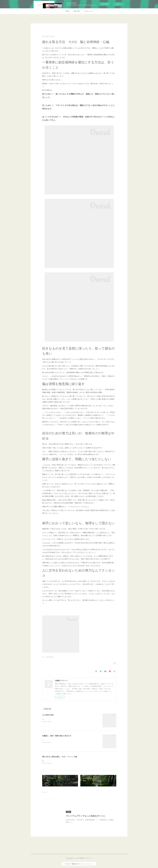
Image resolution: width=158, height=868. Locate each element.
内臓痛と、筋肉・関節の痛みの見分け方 (57, 736)
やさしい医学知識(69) (48, 657)
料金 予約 (77, 11)
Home (67, 11)
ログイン (119, 4)
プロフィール (88, 11)
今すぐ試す (105, 4)
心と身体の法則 (48, 715)
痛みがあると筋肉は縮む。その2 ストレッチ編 (60, 757)
